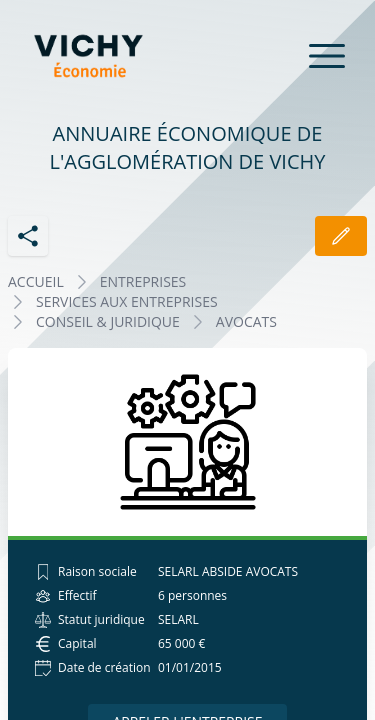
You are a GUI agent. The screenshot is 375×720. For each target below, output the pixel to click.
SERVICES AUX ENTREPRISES (127, 301)
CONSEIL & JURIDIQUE (108, 321)
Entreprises (143, 281)
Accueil (36, 281)
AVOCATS (246, 321)
